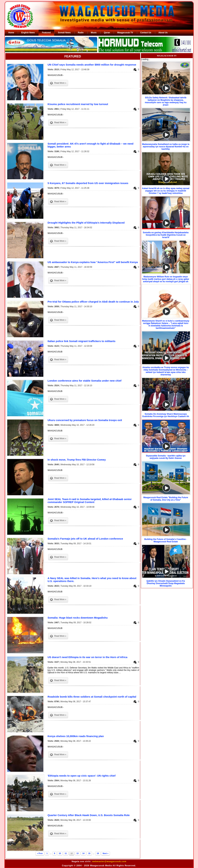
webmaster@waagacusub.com (109, 861)
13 (78, 853)
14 (83, 853)
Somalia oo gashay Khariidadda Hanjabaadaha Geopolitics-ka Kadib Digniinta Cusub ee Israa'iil (166, 235)
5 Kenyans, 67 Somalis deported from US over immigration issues (88, 183)
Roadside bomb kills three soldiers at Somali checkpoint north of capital (92, 697)
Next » (106, 853)
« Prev (40, 853)
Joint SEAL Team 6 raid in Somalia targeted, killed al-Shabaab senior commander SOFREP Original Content (90, 501)
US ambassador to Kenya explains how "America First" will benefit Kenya (93, 262)
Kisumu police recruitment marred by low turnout (78, 104)
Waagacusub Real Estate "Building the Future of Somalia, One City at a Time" (166, 499)
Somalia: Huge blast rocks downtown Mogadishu (78, 618)
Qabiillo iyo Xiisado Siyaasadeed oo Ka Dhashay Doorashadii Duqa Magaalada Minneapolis (166, 583)
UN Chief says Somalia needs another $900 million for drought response (92, 65)
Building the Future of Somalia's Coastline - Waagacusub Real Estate (166, 540)
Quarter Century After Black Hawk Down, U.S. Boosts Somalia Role (89, 815)
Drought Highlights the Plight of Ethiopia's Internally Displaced (86, 223)
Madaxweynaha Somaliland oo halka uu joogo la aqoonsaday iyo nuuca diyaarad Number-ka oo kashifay (166, 147)
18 (98, 853)
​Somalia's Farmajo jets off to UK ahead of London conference (85, 539)
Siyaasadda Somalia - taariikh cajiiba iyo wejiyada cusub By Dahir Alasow (166, 457)
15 (89, 853)
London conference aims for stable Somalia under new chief (85, 381)
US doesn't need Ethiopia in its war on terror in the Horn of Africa (88, 657)
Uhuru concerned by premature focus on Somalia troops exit (85, 420)
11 (66, 853)
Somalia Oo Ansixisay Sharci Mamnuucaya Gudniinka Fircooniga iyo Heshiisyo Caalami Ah (166, 415)
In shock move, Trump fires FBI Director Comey (77, 460)
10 (60, 853)
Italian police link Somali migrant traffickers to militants (82, 341)
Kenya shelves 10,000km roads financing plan (76, 736)
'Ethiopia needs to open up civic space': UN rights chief (82, 776)
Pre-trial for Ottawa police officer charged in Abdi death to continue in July (93, 302)
